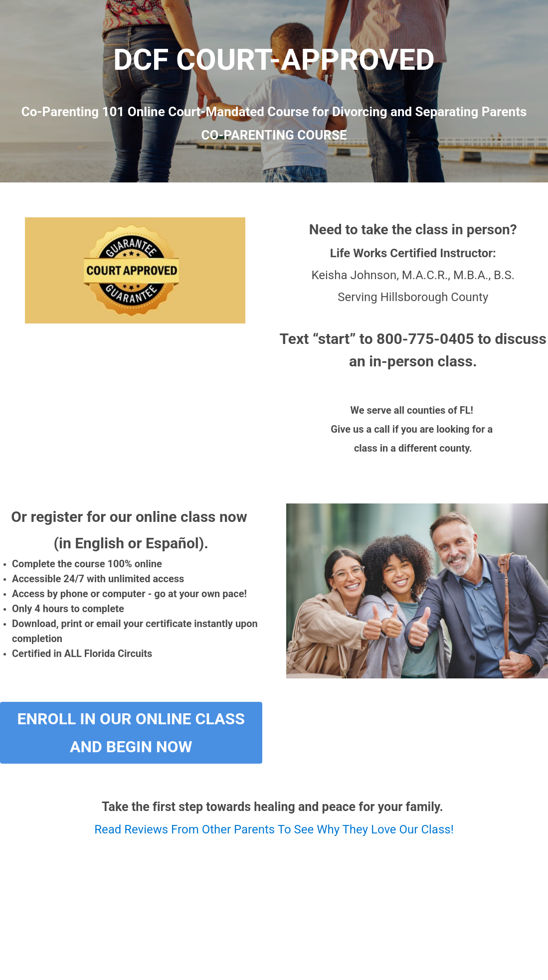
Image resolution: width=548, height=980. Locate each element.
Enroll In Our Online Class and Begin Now (131, 733)
